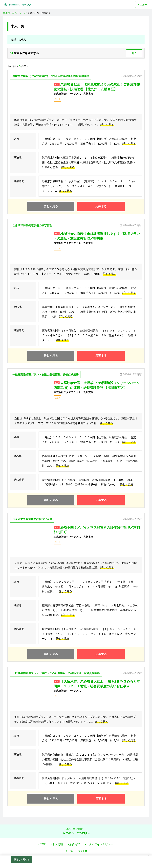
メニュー (142, 5)
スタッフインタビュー (100, 844)
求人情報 (58, 844)
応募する (101, 206)
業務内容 (75, 844)
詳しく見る (107, 125)
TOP (43, 844)
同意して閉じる (22, 859)
